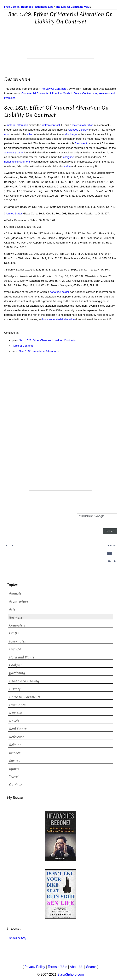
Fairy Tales (18, 641)
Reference (17, 737)
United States (15, 213)
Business (16, 617)
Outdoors (16, 785)
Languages (17, 705)
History (15, 689)
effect (30, 134)
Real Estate (18, 729)
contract (55, 125)
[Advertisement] (60, 48)
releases (73, 130)
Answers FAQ (18, 938)
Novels (14, 721)
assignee (69, 157)
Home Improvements (25, 697)
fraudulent (81, 143)
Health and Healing (24, 681)
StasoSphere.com (71, 974)
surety (85, 130)
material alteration (17, 125)
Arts (12, 609)
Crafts (14, 633)
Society (15, 761)
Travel (14, 777)
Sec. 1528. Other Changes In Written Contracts (47, 340)
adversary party (13, 152)
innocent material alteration (58, 319)
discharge (71, 134)
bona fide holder (59, 292)
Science (15, 753)
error (7, 134)
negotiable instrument (17, 162)
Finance (15, 649)
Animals (15, 593)
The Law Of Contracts (53, 89)
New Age (16, 713)
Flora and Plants (22, 657)
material (77, 125)
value (67, 166)
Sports (14, 769)
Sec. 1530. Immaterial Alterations (39, 351)
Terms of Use (57, 967)
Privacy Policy (35, 967)
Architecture (19, 601)
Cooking (15, 665)
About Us (77, 967)
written (46, 125)
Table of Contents (23, 346)
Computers (17, 625)
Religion (15, 745)
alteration (88, 125)
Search (91, 967)
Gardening (17, 673)
